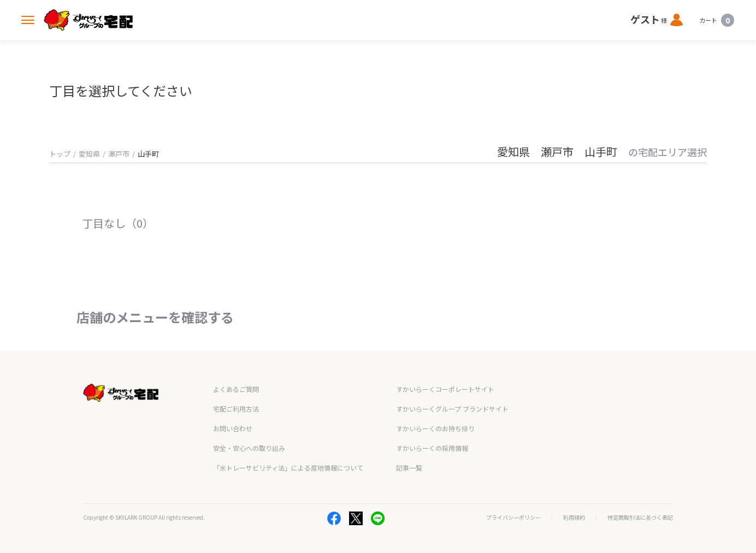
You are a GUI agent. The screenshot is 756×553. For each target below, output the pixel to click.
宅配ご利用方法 (236, 409)
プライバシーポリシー (513, 518)
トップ (60, 154)
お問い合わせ (233, 428)
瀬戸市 (119, 154)
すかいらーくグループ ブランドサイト (452, 409)
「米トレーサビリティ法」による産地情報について (288, 468)
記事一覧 (409, 468)
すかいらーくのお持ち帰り (435, 428)
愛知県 (89, 154)
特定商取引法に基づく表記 (640, 518)
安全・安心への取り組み (249, 448)
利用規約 (574, 518)
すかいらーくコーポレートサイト (445, 389)
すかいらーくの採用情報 (432, 448)
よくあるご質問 (236, 389)
